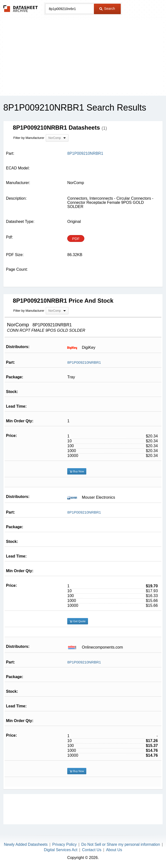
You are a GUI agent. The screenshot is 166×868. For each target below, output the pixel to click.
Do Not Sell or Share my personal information (121, 844)
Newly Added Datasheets (26, 844)
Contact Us (92, 850)
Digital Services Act (61, 850)
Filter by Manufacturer (29, 138)
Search (107, 9)
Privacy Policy (65, 844)
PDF (76, 239)
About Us (114, 850)
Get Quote (78, 621)
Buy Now (77, 471)
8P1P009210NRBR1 (84, 362)
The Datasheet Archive (21, 9)
